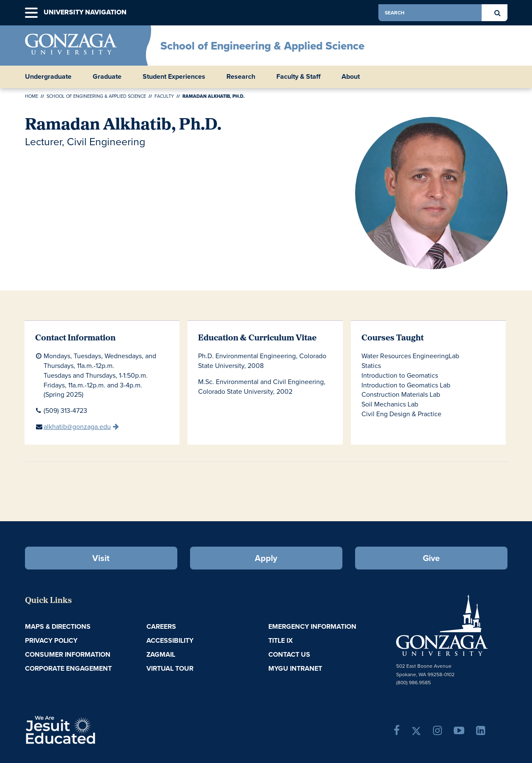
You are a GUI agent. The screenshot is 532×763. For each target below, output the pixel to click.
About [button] (351, 77)
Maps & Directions (58, 626)
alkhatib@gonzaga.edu (77, 427)
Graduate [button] (107, 77)
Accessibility (170, 640)
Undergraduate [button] (48, 77)
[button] (31, 13)
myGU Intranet (295, 668)
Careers (161, 626)
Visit (101, 558)
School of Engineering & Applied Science (262, 46)
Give (431, 558)
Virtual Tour (170, 668)
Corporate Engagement (68, 668)
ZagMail (161, 654)
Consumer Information (68, 654)
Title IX (281, 640)
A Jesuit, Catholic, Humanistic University (97, 729)
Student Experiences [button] (174, 77)
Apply (266, 558)
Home (32, 96)
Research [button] (241, 77)
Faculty (164, 96)
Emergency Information (312, 626)
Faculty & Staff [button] (298, 77)
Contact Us (289, 654)
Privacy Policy (51, 640)
